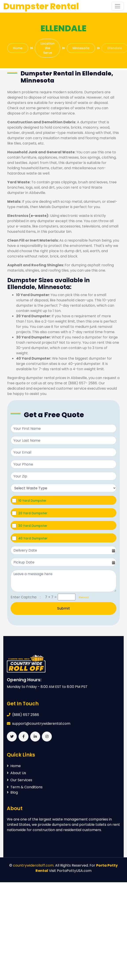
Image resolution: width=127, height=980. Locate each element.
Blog (12, 792)
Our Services (20, 780)
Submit (63, 608)
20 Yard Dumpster (33, 513)
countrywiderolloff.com (33, 865)
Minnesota (81, 48)
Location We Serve (48, 48)
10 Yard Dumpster (32, 500)
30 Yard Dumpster (33, 526)
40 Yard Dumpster (33, 538)
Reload (82, 597)
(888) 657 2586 (26, 715)
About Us (16, 773)
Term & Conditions (25, 787)
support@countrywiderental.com (41, 724)
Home (18, 48)
